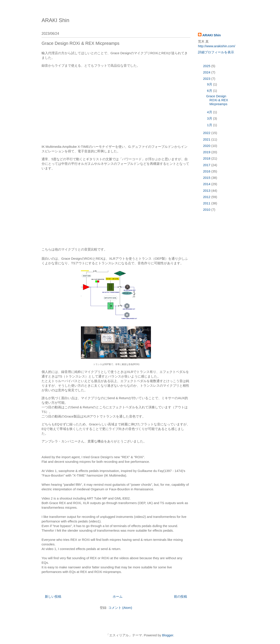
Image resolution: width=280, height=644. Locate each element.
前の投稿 (180, 596)
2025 (207, 66)
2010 (207, 210)
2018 (207, 158)
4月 (210, 112)
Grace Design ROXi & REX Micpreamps (80, 43)
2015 (207, 178)
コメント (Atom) (120, 608)
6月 (210, 91)
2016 (207, 171)
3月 (210, 118)
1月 (210, 125)
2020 (207, 146)
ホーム (118, 596)
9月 (210, 84)
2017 (207, 165)
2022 (207, 133)
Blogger (168, 635)
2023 (207, 79)
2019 (207, 152)
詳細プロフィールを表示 (216, 52)
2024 (207, 72)
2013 (207, 191)
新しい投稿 (53, 596)
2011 (207, 203)
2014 (207, 184)
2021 (207, 139)
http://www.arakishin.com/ (217, 46)
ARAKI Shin (55, 20)
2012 (207, 197)
